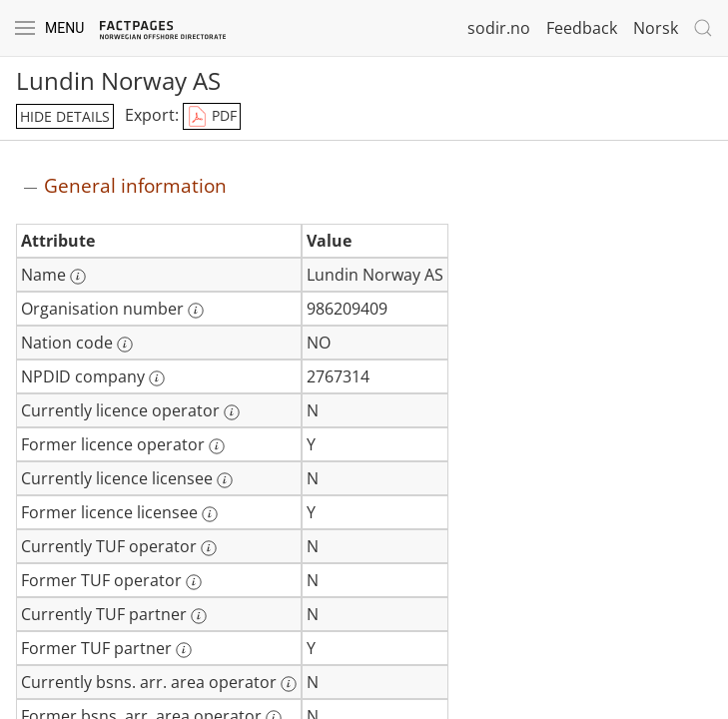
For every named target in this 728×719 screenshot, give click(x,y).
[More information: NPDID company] (157, 378)
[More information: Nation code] (125, 345)
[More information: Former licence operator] (217, 446)
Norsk (656, 28)
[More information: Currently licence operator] (232, 412)
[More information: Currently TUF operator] (209, 548)
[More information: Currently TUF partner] (199, 616)
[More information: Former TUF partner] (184, 650)
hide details (65, 116)
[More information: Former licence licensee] (210, 514)
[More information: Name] (78, 277)
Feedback (582, 28)
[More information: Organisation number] (196, 311)
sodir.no (499, 28)
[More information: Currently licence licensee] (225, 480)
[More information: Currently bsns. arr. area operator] (289, 684)
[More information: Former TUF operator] (194, 582)
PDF (212, 117)
